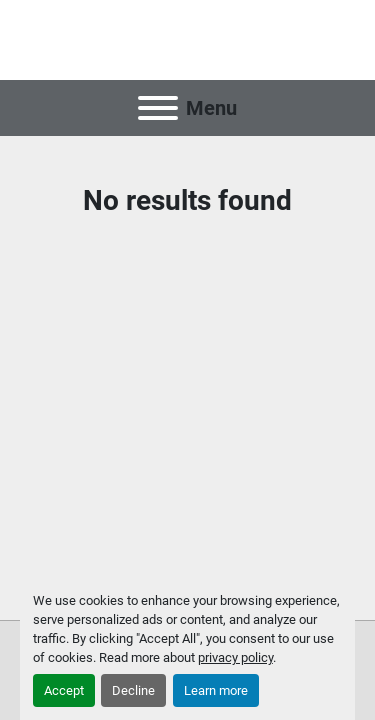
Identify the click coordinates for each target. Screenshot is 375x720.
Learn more (216, 690)
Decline (133, 690)
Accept (64, 690)
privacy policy (235, 657)
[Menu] (158, 108)
